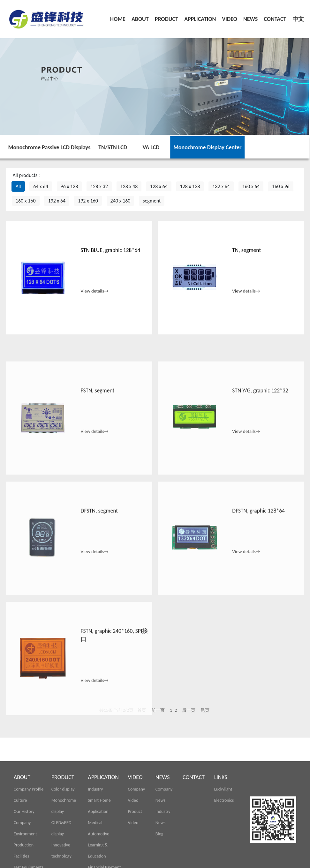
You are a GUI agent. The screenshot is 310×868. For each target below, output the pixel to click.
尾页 (205, 710)
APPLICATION (200, 17)
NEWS (250, 17)
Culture (20, 840)
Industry (95, 829)
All (18, 186)
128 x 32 (99, 186)
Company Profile (29, 829)
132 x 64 (221, 186)
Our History (24, 851)
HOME (118, 17)
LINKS (221, 817)
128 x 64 (159, 186)
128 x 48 (129, 186)
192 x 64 (57, 201)
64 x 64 (41, 186)
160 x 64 (251, 186)
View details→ (95, 297)
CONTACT (275, 17)
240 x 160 (121, 201)
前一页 (158, 710)
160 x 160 (26, 201)
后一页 (189, 710)
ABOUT (140, 17)
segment (152, 201)
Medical (95, 862)
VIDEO (229, 17)
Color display (63, 829)
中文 (298, 17)
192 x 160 (88, 201)
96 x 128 (69, 186)
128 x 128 (190, 186)
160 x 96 (281, 186)
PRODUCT (166, 17)
